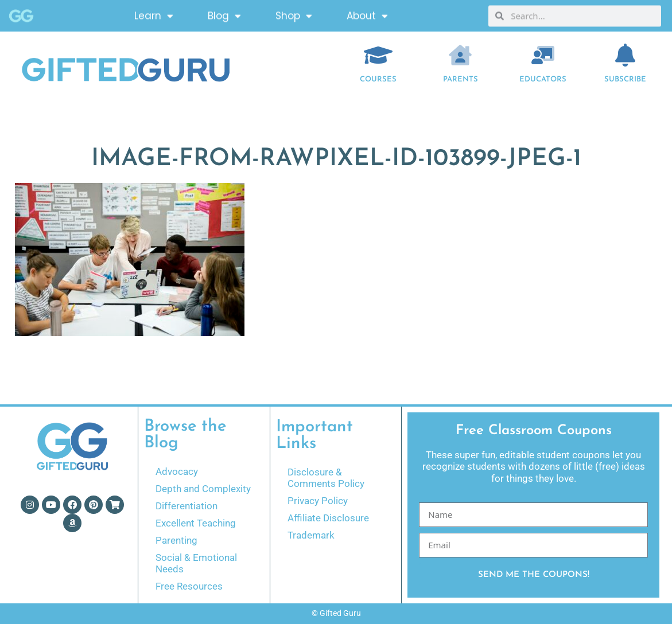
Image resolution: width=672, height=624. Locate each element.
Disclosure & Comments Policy (326, 478)
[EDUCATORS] (543, 55)
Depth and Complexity (203, 489)
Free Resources (189, 586)
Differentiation (187, 506)
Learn (154, 14)
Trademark (311, 535)
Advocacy (177, 471)
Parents (461, 79)
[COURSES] (378, 55)
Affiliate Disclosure (328, 518)
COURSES (378, 79)
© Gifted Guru (336, 613)
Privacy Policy (318, 501)
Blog (224, 14)
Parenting (176, 540)
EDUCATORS (543, 79)
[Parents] (460, 55)
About (367, 14)
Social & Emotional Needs (196, 563)
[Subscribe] (625, 55)
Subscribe (625, 79)
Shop (294, 14)
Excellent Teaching (196, 523)
